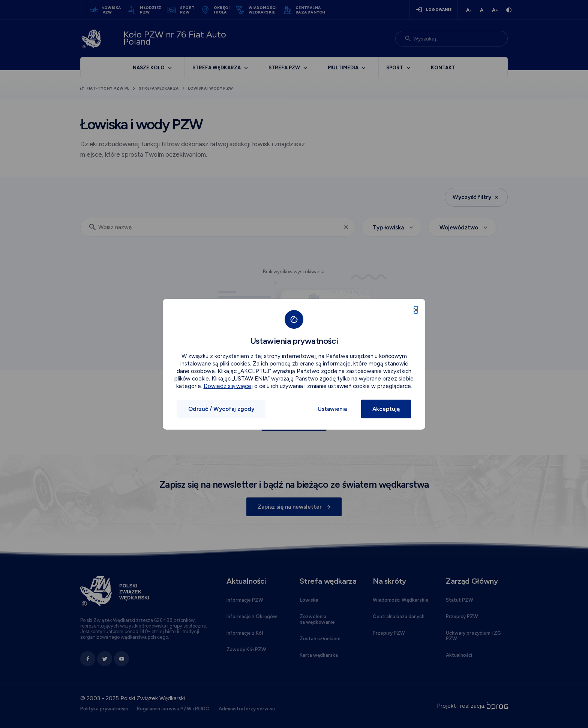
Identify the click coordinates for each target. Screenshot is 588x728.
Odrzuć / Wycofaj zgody (221, 409)
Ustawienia (332, 409)
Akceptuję (386, 409)
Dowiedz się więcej (228, 386)
